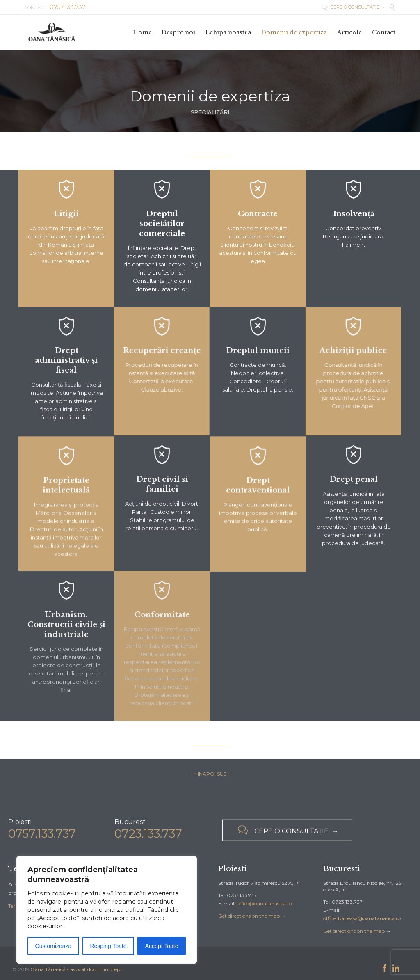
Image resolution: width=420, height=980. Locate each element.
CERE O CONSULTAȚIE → (353, 7)
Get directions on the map (249, 916)
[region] (107, 910)
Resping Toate (108, 946)
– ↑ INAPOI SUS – (210, 774)
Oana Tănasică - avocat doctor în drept (76, 969)
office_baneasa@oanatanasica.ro (362, 918)
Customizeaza (54, 946)
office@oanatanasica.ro (264, 903)
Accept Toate (162, 946)
